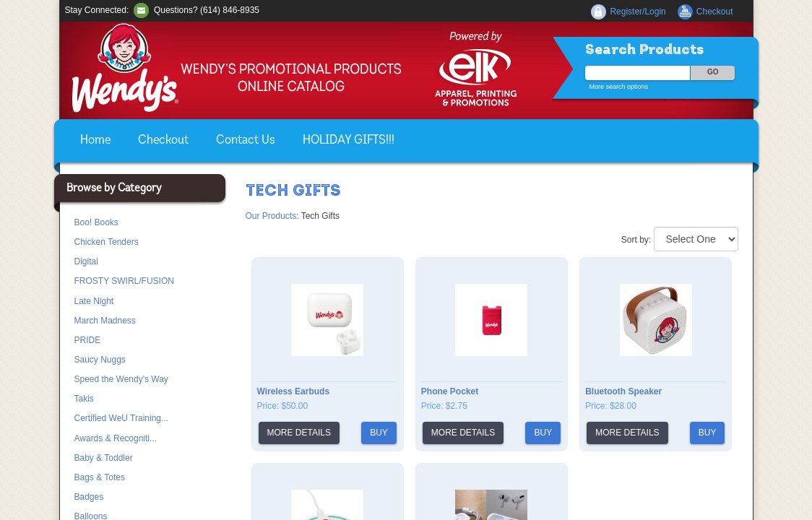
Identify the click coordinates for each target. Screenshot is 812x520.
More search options (619, 87)
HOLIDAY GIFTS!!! (349, 140)
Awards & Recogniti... (116, 438)
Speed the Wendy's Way (121, 379)
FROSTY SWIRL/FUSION (124, 281)
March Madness (105, 321)
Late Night (94, 301)
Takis (84, 399)
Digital (86, 261)
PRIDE (88, 340)
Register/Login (638, 12)
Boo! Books (96, 222)
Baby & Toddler (104, 458)
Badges (89, 497)
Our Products (271, 216)
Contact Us (246, 140)
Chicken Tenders (107, 242)
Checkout (163, 140)
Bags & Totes (100, 477)
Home (95, 140)
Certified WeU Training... (122, 418)
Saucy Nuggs (100, 360)
